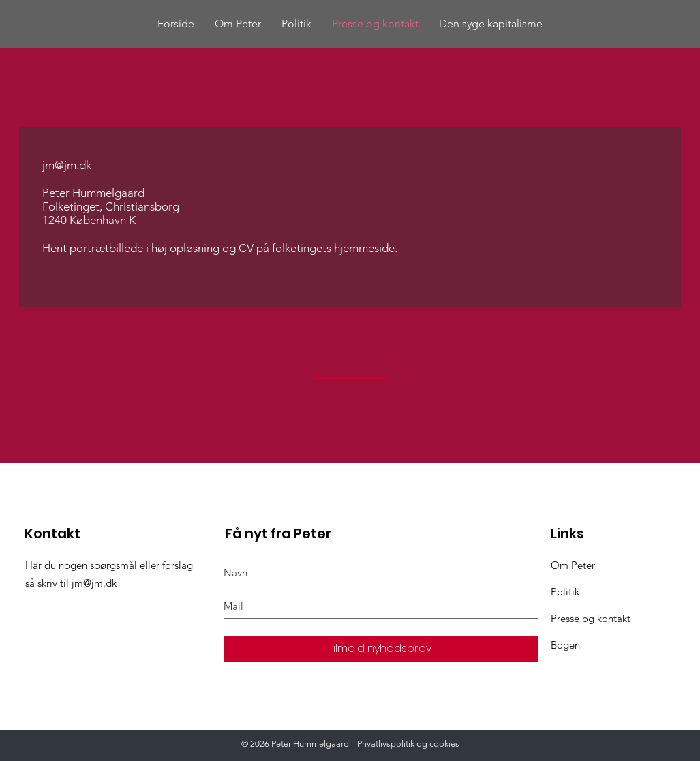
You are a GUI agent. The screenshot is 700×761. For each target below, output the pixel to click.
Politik (565, 592)
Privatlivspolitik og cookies (408, 744)
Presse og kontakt (591, 618)
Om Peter (573, 565)
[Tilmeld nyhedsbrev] (381, 649)
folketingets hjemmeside (333, 248)
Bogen (565, 645)
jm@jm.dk (67, 165)
